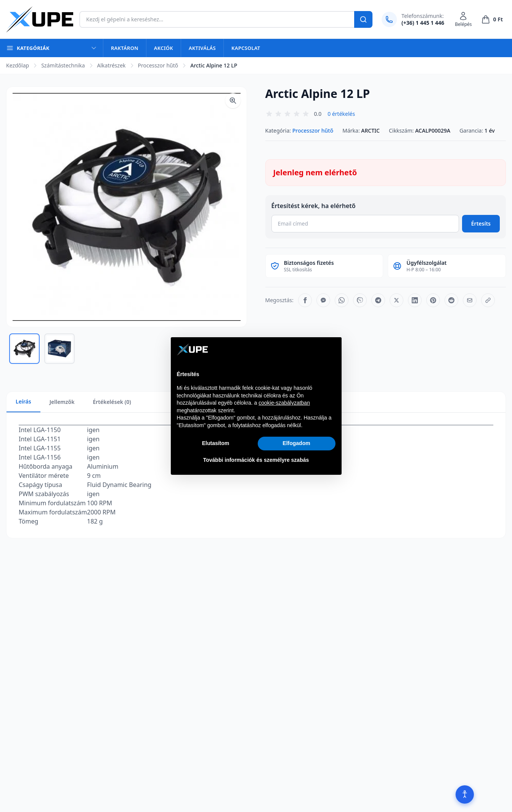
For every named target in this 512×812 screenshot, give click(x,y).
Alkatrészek (112, 65)
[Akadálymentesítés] (465, 794)
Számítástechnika (63, 65)
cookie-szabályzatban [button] (284, 403)
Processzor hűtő (158, 65)
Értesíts (481, 223)
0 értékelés (341, 114)
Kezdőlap (18, 65)
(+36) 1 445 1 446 (423, 23)
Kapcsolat (246, 48)
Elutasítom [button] (216, 443)
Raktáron (125, 48)
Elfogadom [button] (296, 443)
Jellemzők (62, 402)
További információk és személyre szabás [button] (256, 460)
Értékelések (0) (112, 402)
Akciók (164, 48)
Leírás (23, 401)
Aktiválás (202, 48)
